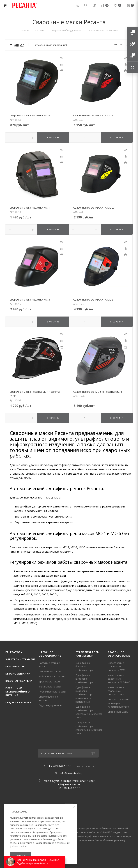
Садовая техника (18, 702)
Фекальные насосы (50, 687)
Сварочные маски (118, 712)
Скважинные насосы (50, 671)
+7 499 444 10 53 (60, 766)
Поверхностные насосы (52, 692)
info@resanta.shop (72, 773)
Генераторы (14, 652)
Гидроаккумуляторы (50, 705)
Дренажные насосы (50, 682)
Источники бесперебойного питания (18, 692)
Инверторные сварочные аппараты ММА (117, 666)
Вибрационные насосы (52, 677)
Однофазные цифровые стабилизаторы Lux (87, 679)
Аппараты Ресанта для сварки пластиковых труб (119, 703)
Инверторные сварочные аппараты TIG (116, 691)
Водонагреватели (19, 681)
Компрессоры (15, 666)
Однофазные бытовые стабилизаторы (84, 666)
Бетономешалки (18, 674)
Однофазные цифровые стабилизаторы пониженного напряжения (84, 694)
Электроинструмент (21, 659)
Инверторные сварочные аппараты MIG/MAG (119, 679)
